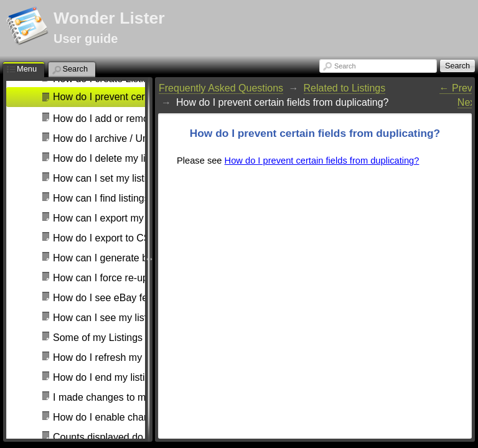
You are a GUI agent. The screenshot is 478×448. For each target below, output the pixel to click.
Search (345, 66)
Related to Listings (345, 88)
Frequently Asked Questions (221, 88)
